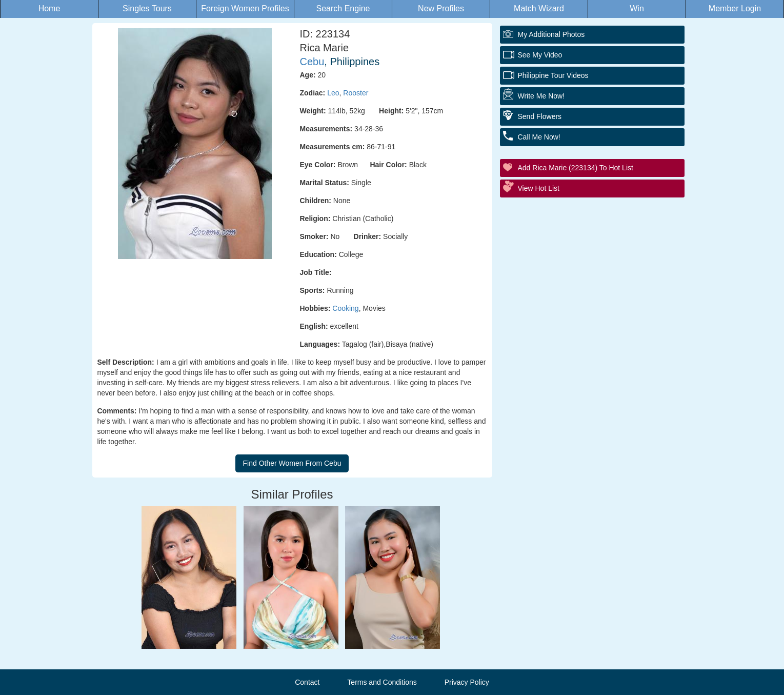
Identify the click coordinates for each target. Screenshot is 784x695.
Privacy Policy (467, 682)
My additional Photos (551, 34)
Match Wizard (539, 8)
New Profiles (441, 8)
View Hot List (539, 188)
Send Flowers (540, 116)
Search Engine (343, 8)
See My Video (540, 55)
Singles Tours (147, 8)
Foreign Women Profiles (245, 8)
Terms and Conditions (382, 682)
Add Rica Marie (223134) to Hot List (576, 168)
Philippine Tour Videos (553, 75)
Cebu (312, 62)
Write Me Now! (541, 96)
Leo (333, 93)
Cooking (345, 308)
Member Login (735, 8)
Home (49, 8)
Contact (307, 682)
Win (637, 8)
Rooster (356, 93)
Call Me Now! (539, 137)
